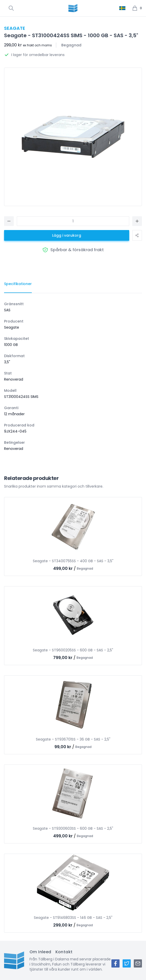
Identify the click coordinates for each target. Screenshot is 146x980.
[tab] (18, 284)
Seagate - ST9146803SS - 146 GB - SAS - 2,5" (73, 918)
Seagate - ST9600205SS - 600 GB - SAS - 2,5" (73, 650)
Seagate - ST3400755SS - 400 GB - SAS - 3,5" (73, 561)
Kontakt (64, 952)
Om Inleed (40, 952)
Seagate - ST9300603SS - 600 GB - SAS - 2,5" (73, 828)
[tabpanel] (73, 376)
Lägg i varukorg (67, 235)
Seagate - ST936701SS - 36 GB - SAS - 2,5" (73, 739)
